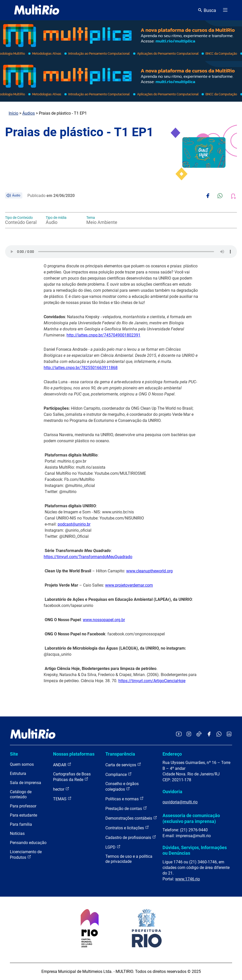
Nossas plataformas (74, 754)
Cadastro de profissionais (131, 837)
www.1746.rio (188, 879)
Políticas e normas (125, 799)
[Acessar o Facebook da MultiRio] (209, 734)
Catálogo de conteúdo (21, 794)
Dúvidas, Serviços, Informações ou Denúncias (195, 850)
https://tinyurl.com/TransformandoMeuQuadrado (88, 557)
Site (14, 754)
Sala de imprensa (26, 783)
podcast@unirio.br (74, 524)
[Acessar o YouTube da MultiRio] (179, 734)
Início (13, 113)
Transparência (120, 754)
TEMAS (62, 799)
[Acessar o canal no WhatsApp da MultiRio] (219, 734)
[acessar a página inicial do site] (37, 10)
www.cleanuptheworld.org (149, 571)
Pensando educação (28, 843)
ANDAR (62, 765)
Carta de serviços (123, 765)
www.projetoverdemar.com (129, 585)
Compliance (119, 774)
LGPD (113, 847)
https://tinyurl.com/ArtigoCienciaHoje (152, 681)
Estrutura (18, 774)
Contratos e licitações (127, 828)
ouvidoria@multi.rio (180, 802)
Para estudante (23, 815)
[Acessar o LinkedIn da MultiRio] (229, 734)
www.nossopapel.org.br (104, 620)
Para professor (23, 806)
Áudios (29, 113)
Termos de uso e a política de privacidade (129, 859)
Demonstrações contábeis (131, 818)
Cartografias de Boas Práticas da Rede (72, 777)
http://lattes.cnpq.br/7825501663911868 (81, 368)
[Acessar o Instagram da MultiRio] (189, 734)
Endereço (172, 754)
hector (61, 789)
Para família (21, 824)
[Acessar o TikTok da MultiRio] (199, 734)
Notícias (17, 833)
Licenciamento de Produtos (26, 855)
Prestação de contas (126, 808)
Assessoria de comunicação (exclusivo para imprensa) (191, 818)
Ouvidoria (172, 792)
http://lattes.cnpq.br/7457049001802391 (103, 335)
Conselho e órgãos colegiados (122, 786)
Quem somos (22, 764)
